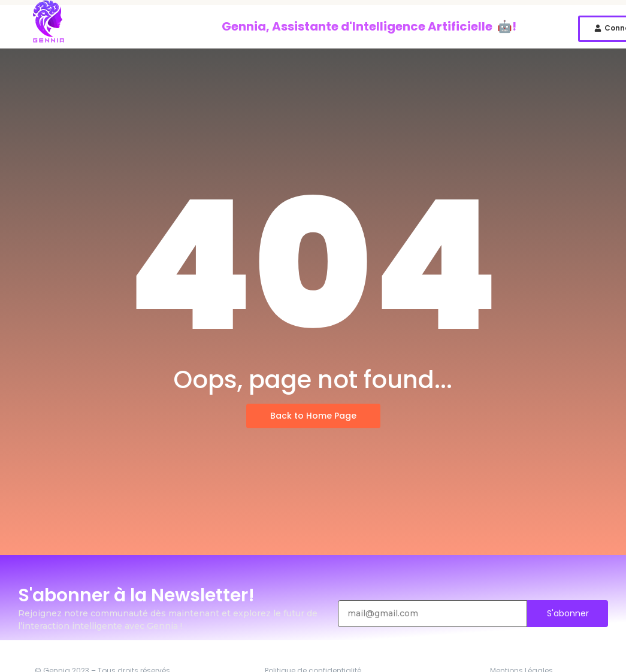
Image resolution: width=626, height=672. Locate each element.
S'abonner (568, 613)
